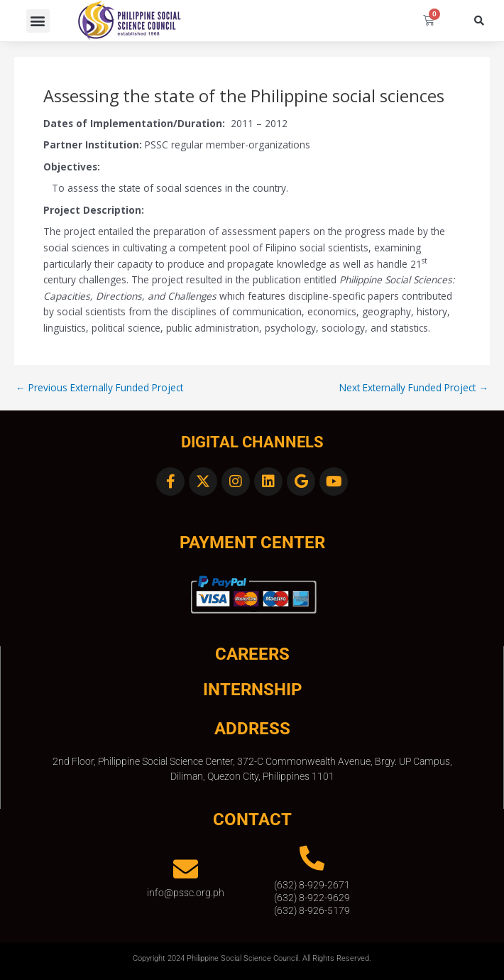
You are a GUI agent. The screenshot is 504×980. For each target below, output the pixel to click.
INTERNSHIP (252, 690)
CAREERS (252, 654)
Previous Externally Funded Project (99, 388)
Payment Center (252, 543)
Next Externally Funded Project (414, 388)
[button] (38, 21)
